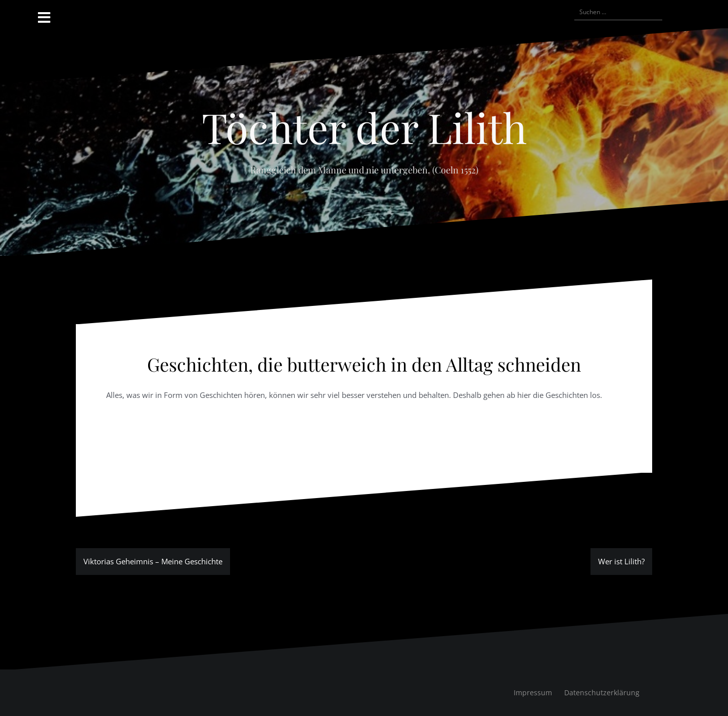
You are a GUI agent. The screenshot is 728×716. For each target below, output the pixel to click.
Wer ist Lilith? (621, 561)
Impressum (533, 692)
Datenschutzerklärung (602, 692)
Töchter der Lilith (364, 127)
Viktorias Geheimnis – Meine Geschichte (153, 561)
